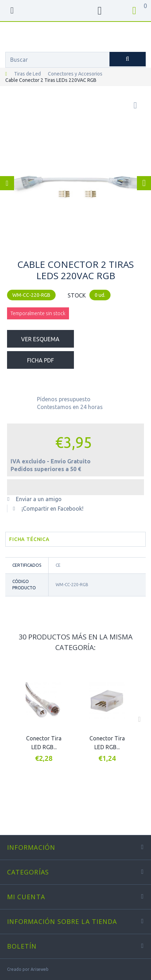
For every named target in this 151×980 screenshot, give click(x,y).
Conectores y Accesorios (75, 74)
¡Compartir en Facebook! (52, 509)
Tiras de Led (27, 74)
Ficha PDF (40, 360)
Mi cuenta (26, 897)
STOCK (77, 295)
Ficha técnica (29, 539)
